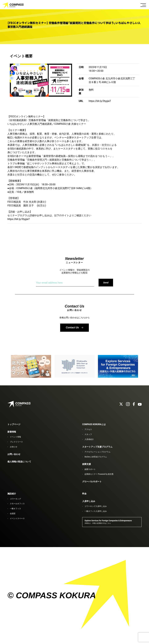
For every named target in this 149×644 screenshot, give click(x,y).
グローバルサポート (92, 482)
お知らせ (14, 447)
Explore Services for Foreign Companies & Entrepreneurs (108, 522)
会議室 (13, 514)
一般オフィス (15, 509)
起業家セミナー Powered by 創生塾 (99, 474)
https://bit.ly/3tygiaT (100, 101)
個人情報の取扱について (19, 462)
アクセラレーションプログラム (97, 452)
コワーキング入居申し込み (96, 506)
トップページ (14, 424)
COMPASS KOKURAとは (94, 424)
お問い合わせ (14, 454)
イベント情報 (15, 437)
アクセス (88, 429)
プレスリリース (16, 442)
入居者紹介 (89, 439)
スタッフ (88, 434)
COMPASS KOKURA (13, 5)
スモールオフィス (17, 504)
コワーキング (15, 499)
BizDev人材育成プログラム (96, 457)
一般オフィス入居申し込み (96, 511)
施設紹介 (12, 494)
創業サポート (90, 469)
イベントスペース (17, 518)
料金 (84, 494)
